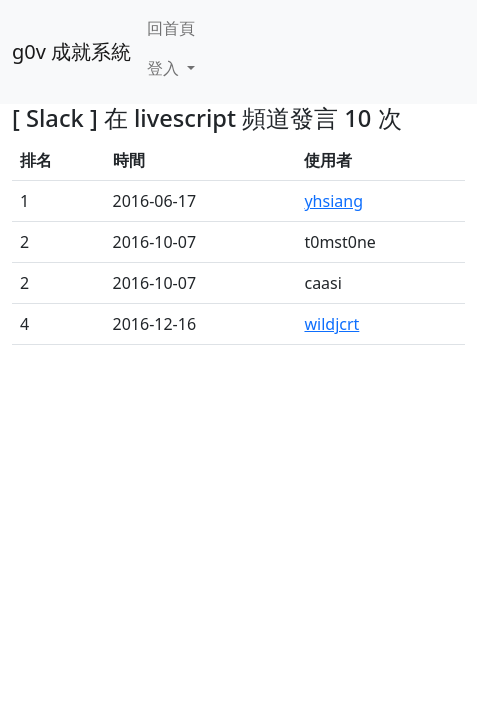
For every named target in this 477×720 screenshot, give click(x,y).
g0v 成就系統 (71, 51)
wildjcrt (331, 324)
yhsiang (333, 201)
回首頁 (171, 28)
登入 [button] (165, 68)
